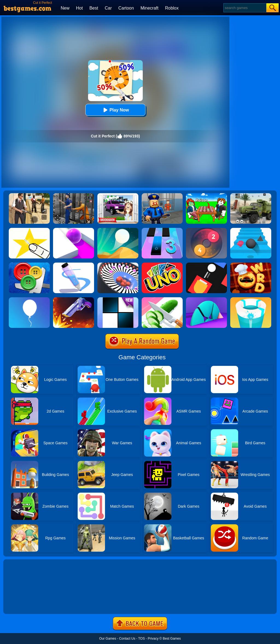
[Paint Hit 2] (251, 299)
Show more (22, 604)
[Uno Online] (162, 264)
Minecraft (150, 8)
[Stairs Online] (251, 230)
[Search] (245, 8)
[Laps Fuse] (206, 230)
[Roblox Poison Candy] (206, 195)
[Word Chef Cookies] (251, 264)
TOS (141, 639)
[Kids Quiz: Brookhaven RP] (118, 195)
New (65, 8)
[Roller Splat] (74, 230)
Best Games (172, 639)
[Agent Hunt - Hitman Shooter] (29, 195)
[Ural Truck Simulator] (251, 195)
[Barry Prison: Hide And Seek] (162, 195)
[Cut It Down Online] (29, 230)
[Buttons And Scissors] (29, 264)
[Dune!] (118, 230)
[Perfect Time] (206, 299)
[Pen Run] (74, 264)
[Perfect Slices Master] (162, 299)
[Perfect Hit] (118, 264)
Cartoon (126, 8)
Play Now (115, 110)
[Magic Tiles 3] (162, 230)
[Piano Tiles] (118, 299)
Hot (79, 8)
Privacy (153, 639)
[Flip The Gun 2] (74, 299)
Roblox (172, 8)
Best (94, 8)
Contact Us (127, 639)
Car (108, 8)
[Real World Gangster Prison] (74, 195)
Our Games (108, 639)
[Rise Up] (29, 299)
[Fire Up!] (206, 264)
